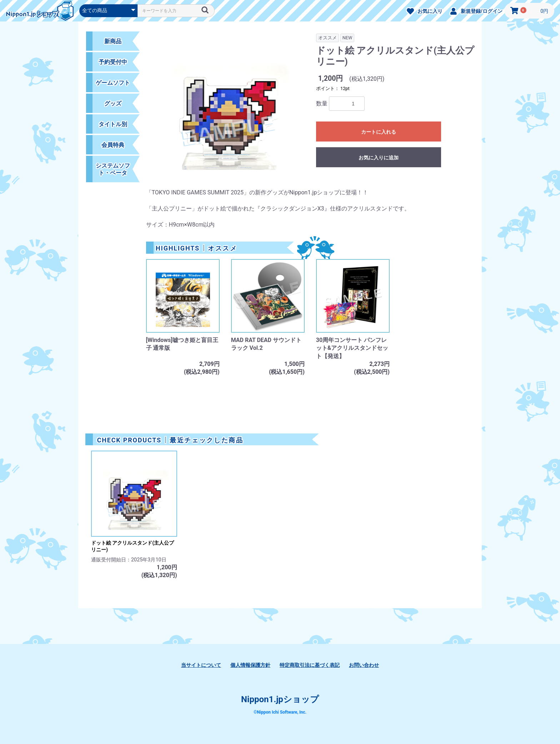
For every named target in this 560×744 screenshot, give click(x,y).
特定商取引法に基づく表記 (310, 665)
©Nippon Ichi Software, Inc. (280, 712)
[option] (228, 110)
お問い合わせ (364, 665)
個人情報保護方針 (250, 665)
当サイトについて (201, 665)
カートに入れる (379, 132)
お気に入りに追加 (379, 158)
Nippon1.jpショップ (280, 699)
